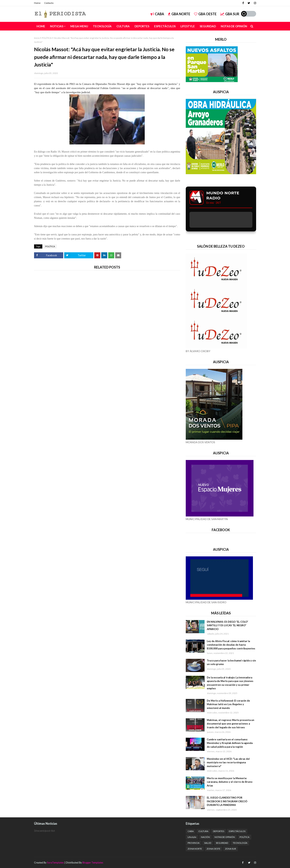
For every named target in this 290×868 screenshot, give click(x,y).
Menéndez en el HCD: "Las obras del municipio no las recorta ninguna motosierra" (228, 762)
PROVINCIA (194, 843)
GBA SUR (230, 14)
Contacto (49, 3)
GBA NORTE (179, 14)
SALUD (208, 843)
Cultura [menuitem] (123, 26)
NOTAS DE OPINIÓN (225, 837)
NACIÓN (205, 837)
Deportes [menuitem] (142, 26)
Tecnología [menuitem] (102, 26)
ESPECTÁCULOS (237, 831)
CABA (157, 14)
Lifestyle (192, 837)
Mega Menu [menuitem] (79, 26)
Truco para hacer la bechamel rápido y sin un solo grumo (231, 662)
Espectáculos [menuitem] (165, 26)
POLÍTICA (47, 38)
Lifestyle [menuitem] (188, 26)
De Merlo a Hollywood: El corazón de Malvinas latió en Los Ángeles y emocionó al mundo (228, 704)
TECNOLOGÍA (240, 843)
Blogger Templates (93, 863)
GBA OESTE (205, 14)
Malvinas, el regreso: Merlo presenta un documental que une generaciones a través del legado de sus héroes (231, 724)
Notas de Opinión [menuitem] (234, 26)
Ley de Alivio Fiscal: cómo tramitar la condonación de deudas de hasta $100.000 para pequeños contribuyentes (231, 645)
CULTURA (203, 831)
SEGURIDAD (222, 843)
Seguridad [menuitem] (208, 26)
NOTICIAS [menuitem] (57, 26)
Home (37, 3)
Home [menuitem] (41, 26)
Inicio (37, 38)
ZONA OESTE (214, 849)
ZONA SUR (231, 849)
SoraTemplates (55, 863)
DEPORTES (219, 831)
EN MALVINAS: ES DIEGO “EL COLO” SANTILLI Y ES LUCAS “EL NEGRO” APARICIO (228, 625)
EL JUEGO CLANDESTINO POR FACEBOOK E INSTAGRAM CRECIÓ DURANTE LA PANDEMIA (227, 801)
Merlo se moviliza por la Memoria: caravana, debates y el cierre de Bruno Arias (230, 782)
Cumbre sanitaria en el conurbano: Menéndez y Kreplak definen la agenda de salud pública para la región (230, 743)
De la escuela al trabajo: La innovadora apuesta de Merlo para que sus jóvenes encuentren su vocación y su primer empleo (230, 683)
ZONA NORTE (195, 849)
